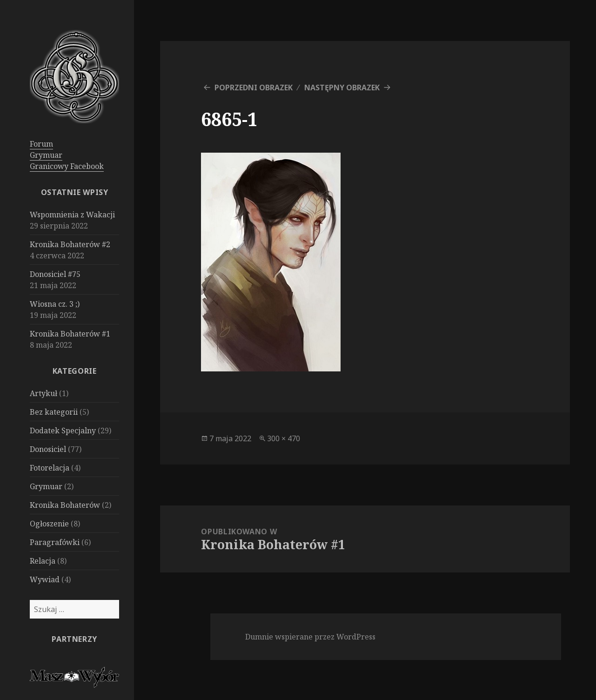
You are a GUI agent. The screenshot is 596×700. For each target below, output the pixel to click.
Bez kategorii (54, 412)
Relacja (43, 561)
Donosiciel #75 (55, 274)
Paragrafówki (55, 542)
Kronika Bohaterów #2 (70, 244)
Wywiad (45, 579)
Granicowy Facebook (67, 166)
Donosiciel (48, 449)
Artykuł (44, 393)
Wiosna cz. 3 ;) (55, 304)
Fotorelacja (50, 468)
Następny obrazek (342, 87)
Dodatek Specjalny (63, 431)
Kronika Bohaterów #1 (70, 334)
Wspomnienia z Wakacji (72, 215)
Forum (41, 144)
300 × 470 (284, 438)
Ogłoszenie (49, 524)
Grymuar (46, 155)
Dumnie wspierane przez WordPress (310, 637)
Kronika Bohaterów (65, 505)
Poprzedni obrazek (254, 87)
